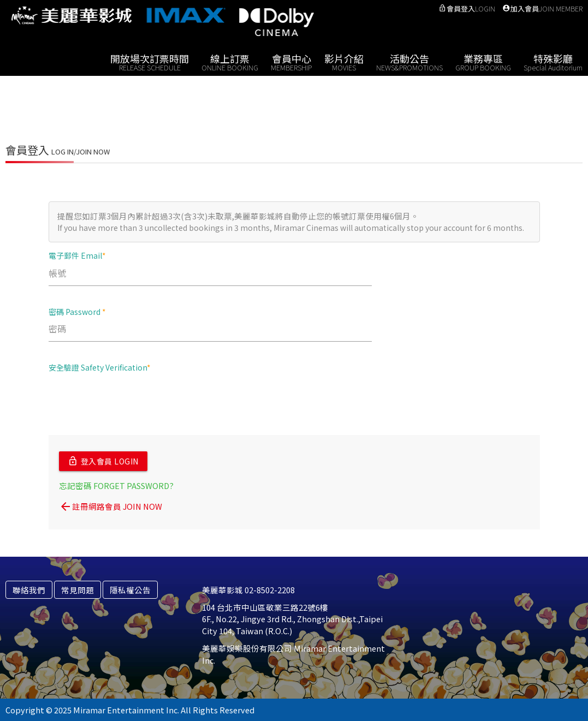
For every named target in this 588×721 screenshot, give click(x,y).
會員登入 (467, 8)
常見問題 (78, 589)
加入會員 (542, 8)
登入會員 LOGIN (103, 461)
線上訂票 (230, 61)
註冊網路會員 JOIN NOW (111, 506)
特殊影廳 (553, 61)
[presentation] (132, 403)
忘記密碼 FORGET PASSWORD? (116, 485)
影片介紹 (344, 61)
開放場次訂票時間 (150, 61)
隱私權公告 (130, 589)
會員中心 (291, 61)
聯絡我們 (29, 589)
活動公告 (409, 61)
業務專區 (483, 61)
